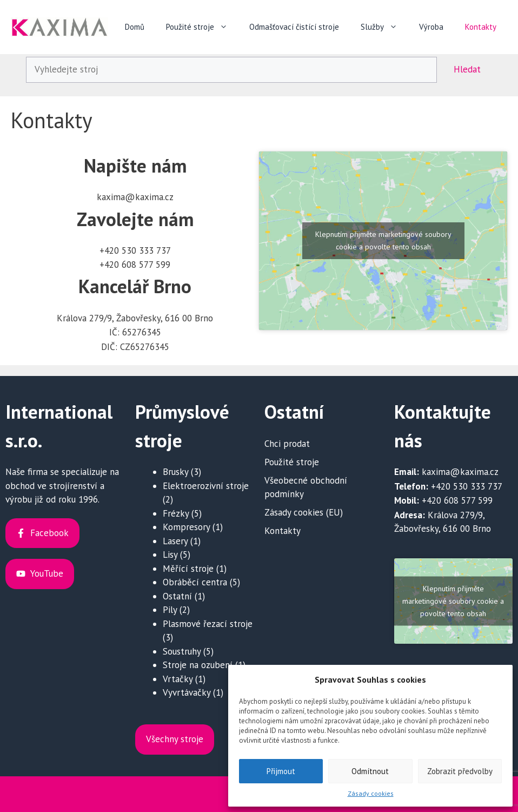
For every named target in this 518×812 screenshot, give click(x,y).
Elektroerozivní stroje (206, 486)
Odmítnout (370, 771)
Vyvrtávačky (187, 692)
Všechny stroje (175, 739)
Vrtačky (178, 679)
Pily (170, 610)
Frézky (176, 513)
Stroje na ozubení (198, 665)
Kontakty (481, 27)
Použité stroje (202, 27)
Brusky (175, 472)
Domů (135, 27)
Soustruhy (182, 651)
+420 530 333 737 (467, 486)
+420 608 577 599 (457, 500)
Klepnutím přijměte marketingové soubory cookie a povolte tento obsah (383, 240)
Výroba (431, 27)
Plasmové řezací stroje (208, 624)
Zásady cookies (371, 793)
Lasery (175, 541)
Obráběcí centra (195, 582)
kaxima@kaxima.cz (460, 472)
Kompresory (186, 527)
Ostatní (177, 596)
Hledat (467, 69)
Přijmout (281, 771)
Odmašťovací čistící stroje (294, 27)
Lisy (170, 554)
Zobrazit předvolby (460, 771)
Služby (384, 27)
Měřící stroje (188, 569)
